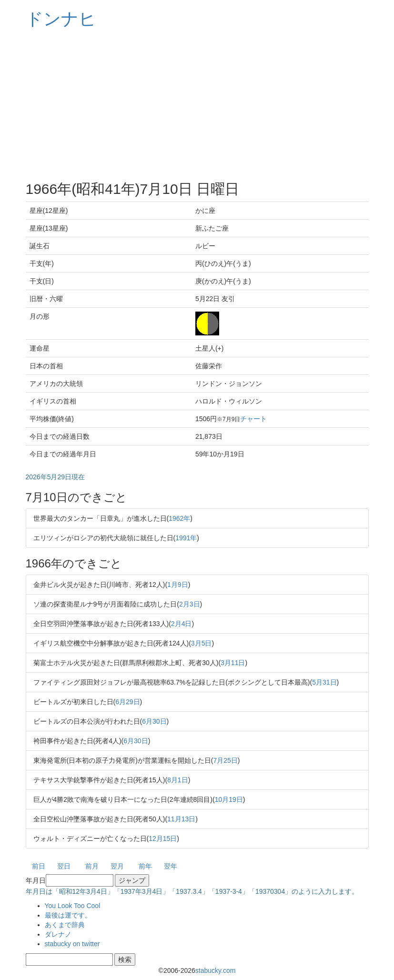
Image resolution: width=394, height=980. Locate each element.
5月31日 (324, 682)
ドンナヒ (61, 19)
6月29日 (127, 702)
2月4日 (182, 624)
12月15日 (163, 839)
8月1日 (178, 780)
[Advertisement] (197, 105)
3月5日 (202, 643)
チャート (253, 419)
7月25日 (226, 760)
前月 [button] (92, 866)
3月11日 (233, 663)
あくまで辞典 (65, 925)
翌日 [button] (64, 866)
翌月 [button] (117, 866)
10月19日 (229, 799)
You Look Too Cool (73, 906)
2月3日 (190, 604)
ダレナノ (58, 934)
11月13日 (181, 819)
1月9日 (178, 585)
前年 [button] (145, 866)
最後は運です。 (68, 915)
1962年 (179, 518)
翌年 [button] (171, 866)
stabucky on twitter (72, 944)
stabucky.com (216, 970)
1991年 (186, 538)
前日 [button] (39, 866)
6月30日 (154, 721)
